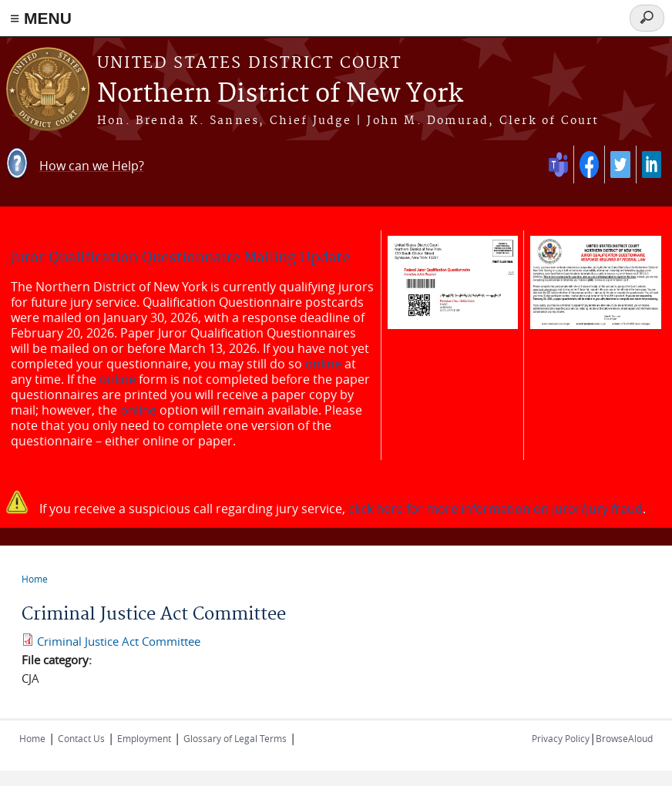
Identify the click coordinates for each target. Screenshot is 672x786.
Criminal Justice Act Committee (119, 641)
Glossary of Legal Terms (235, 738)
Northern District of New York (280, 94)
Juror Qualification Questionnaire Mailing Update (180, 258)
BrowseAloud (624, 738)
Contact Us (81, 738)
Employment (144, 738)
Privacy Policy (561, 738)
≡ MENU (41, 18)
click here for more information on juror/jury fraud (496, 509)
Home (35, 579)
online (323, 364)
